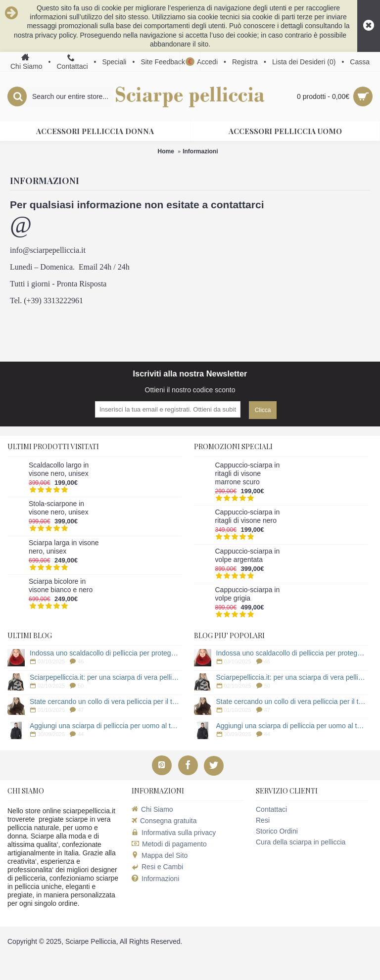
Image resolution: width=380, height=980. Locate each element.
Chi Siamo (152, 809)
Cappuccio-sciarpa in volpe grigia (248, 594)
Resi (263, 820)
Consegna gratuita (164, 821)
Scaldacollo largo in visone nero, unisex (59, 469)
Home (166, 151)
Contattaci (271, 809)
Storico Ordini (277, 831)
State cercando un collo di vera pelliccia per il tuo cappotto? (106, 701)
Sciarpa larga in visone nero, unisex (64, 547)
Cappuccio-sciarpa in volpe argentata (248, 555)
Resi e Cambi (157, 867)
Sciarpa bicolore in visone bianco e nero (61, 585)
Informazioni (200, 151)
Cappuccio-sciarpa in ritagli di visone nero (248, 516)
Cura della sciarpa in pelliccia (301, 842)
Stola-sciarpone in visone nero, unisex (59, 508)
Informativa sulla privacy (174, 833)
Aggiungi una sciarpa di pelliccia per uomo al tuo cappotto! (106, 726)
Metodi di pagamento (169, 844)
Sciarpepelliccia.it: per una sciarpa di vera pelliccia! (106, 677)
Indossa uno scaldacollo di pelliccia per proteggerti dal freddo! (106, 653)
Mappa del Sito (160, 855)
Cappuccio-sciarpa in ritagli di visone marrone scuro (248, 473)
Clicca (263, 410)
